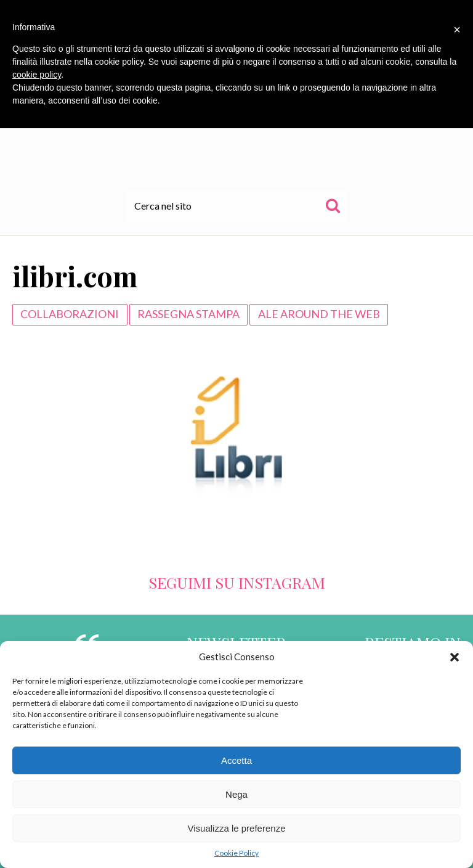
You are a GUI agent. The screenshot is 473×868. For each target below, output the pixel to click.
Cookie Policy (236, 853)
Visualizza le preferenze (237, 828)
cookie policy (37, 75)
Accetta (236, 760)
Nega (236, 794)
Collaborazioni (70, 314)
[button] (455, 657)
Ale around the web (319, 314)
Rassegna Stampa (188, 314)
